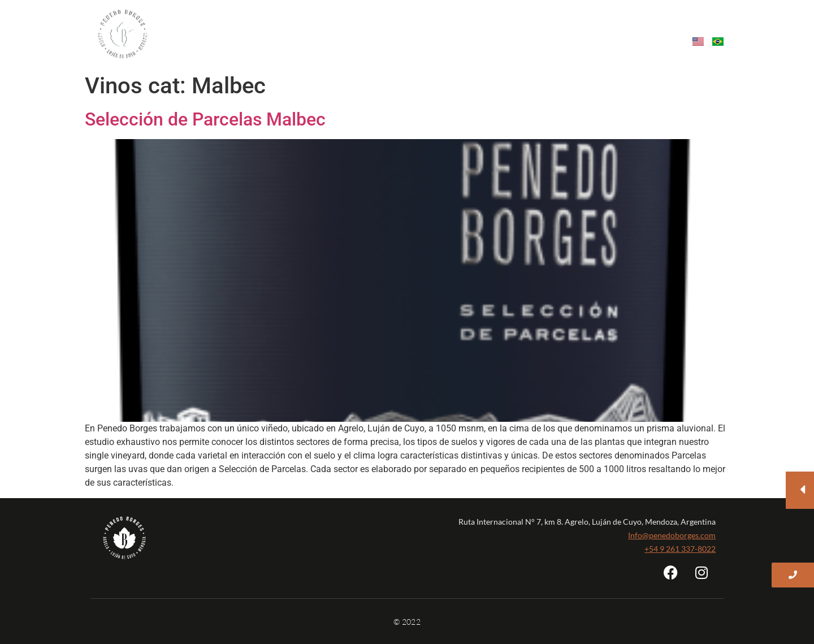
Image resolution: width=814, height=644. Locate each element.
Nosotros (264, 27)
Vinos (311, 27)
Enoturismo (527, 27)
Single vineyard (371, 27)
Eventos (584, 27)
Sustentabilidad (453, 27)
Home (213, 27)
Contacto (638, 27)
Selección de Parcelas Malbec (205, 119)
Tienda (704, 27)
